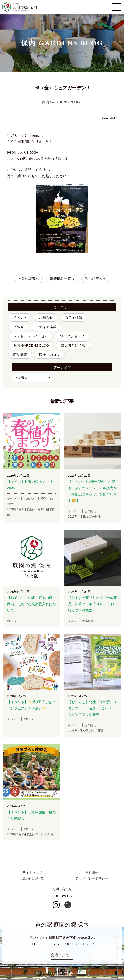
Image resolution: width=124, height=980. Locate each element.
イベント (20, 317)
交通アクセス (62, 955)
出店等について (32, 878)
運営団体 (92, 873)
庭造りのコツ (49, 355)
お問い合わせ (62, 889)
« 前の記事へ (29, 279)
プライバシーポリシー (92, 878)
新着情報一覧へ (62, 279)
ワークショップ (72, 336)
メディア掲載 (46, 327)
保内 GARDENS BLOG (31, 345)
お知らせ (46, 317)
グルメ (18, 327)
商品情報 (20, 355)
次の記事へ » (95, 279)
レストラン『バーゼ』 (31, 336)
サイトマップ (32, 873)
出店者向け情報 (73, 345)
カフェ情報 (74, 317)
